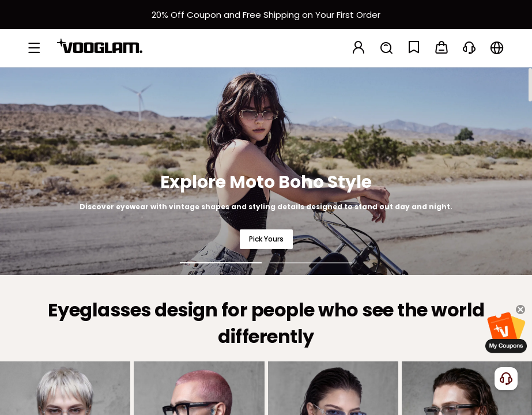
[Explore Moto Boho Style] (266, 171)
